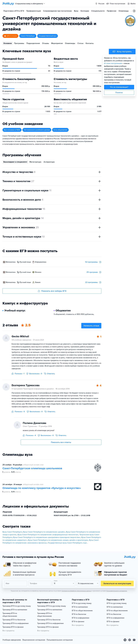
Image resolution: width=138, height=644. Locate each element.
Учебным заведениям (12, 640)
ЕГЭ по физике (78, 622)
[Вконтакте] (125, 640)
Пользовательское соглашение (60, 640)
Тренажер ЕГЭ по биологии (14, 620)
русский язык (25, 262)
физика (38, 272)
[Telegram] (130, 640)
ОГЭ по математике (115, 607)
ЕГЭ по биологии (79, 614)
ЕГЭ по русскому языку (82, 603)
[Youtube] (134, 640)
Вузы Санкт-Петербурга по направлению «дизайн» (44, 532)
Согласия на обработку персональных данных (76, 591)
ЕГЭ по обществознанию (82, 611)
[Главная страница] (8, 4)
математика (11, 262)
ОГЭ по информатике (115, 618)
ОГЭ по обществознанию (117, 611)
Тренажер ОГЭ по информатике (50, 623)
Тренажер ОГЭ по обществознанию (45, 615)
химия (38, 282)
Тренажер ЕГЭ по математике (15, 610)
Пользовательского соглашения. (117, 591)
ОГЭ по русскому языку (117, 603)
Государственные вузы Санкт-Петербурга (65, 543)
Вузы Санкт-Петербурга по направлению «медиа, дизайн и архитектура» (58, 540)
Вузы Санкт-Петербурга (12, 532)
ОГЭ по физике (113, 622)
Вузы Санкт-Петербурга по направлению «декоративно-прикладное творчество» (47, 537)
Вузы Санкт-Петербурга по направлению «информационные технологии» (48, 535)
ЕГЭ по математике (80, 607)
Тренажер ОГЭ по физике (48, 627)
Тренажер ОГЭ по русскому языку (52, 606)
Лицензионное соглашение (34, 640)
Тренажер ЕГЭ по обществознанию (10, 615)
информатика (41, 262)
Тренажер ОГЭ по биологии (49, 620)
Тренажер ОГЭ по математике (50, 610)
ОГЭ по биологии (114, 614)
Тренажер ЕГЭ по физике (13, 627)
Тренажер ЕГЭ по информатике (16, 623)
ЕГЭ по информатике (81, 618)
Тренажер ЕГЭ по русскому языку (17, 606)
